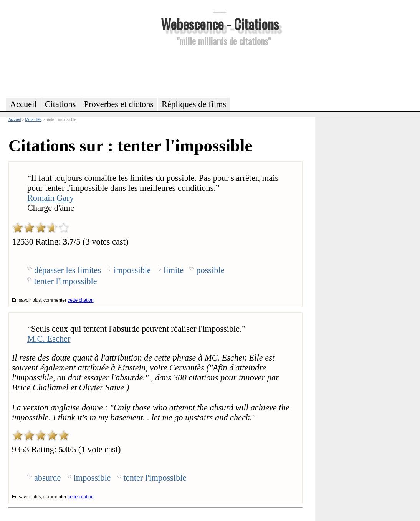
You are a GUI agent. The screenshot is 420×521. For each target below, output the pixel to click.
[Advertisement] (220, 71)
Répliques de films (194, 104)
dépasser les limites (68, 270)
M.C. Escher (49, 339)
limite (174, 270)
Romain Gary (50, 198)
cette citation (80, 300)
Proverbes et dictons (119, 104)
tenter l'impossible (66, 281)
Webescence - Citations (220, 24)
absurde (48, 478)
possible (210, 270)
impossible (132, 270)
